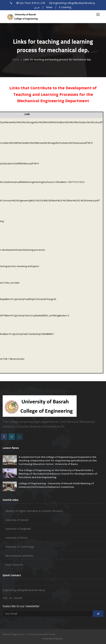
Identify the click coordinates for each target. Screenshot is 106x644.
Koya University (14, 565)
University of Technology (20, 547)
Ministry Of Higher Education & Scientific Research (34, 511)
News (49, 7)
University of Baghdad (18, 529)
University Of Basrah (53, 639)
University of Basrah (17, 520)
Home (16, 59)
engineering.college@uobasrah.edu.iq (74, 3)
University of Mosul (16, 538)
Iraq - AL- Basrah (12, 598)
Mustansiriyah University (19, 556)
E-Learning (65, 7)
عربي (37, 7)
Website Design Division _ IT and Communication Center (29, 634)
